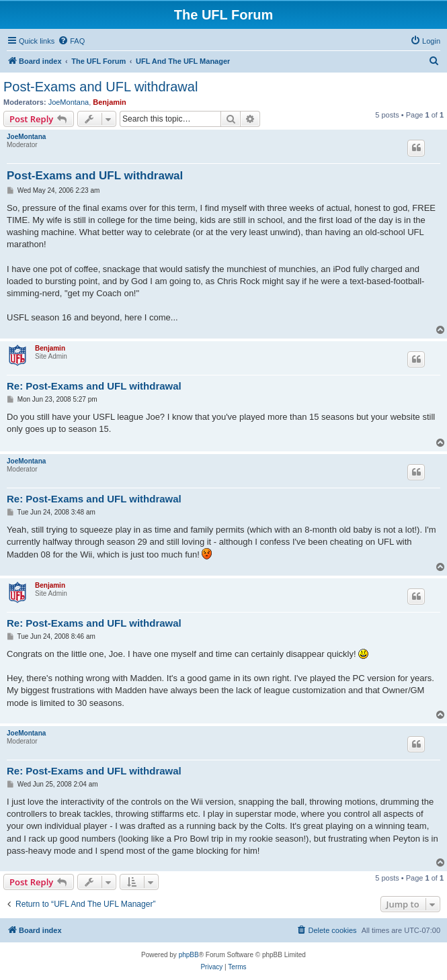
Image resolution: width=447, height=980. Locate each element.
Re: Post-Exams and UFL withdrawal (94, 386)
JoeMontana (69, 102)
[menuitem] (71, 41)
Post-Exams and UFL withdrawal (100, 87)
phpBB (189, 955)
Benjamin (110, 102)
